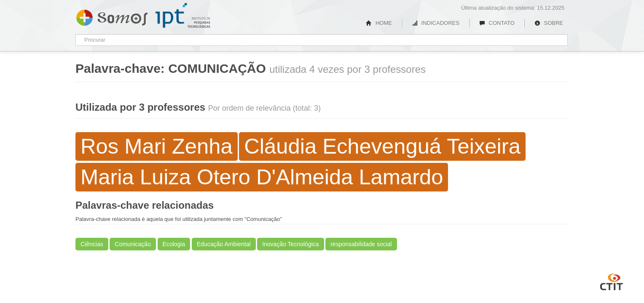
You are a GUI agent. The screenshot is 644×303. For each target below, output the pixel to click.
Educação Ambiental (224, 244)
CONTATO (497, 23)
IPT (183, 16)
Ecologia (174, 244)
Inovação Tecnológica (290, 244)
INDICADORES (436, 23)
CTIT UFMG (612, 281)
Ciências (92, 244)
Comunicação (133, 244)
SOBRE (549, 23)
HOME (379, 23)
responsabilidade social (361, 244)
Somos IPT (112, 16)
